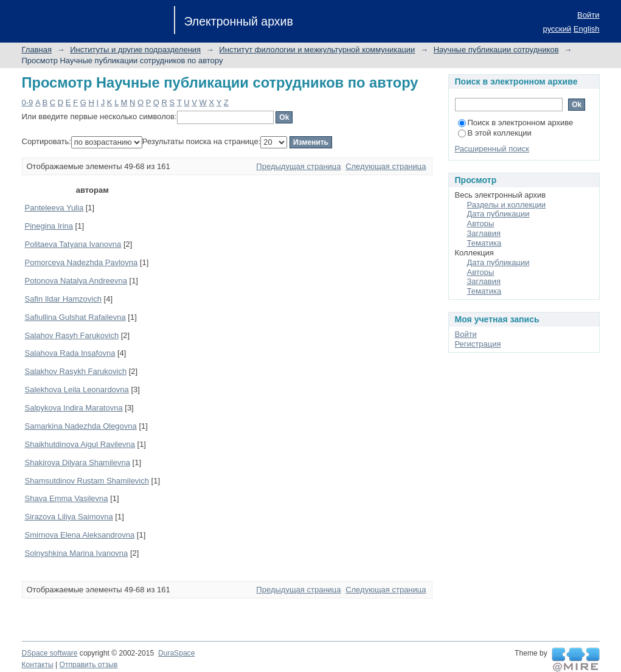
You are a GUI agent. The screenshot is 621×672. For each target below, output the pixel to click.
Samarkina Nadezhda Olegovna (81, 426)
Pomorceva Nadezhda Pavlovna (82, 262)
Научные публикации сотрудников (496, 50)
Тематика (484, 243)
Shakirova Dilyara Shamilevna (78, 462)
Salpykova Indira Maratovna (74, 408)
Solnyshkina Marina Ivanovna (77, 553)
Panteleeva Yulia (54, 208)
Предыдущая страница (298, 166)
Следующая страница (386, 166)
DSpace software (50, 653)
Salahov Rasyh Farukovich (72, 335)
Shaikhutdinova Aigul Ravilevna (80, 444)
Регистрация (478, 344)
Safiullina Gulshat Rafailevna (75, 317)
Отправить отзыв (89, 665)
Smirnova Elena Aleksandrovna (80, 535)
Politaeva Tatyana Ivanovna (73, 244)
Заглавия (484, 233)
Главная (37, 50)
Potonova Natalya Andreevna (76, 281)
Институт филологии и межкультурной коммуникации (317, 50)
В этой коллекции (495, 133)
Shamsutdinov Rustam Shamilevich (87, 481)
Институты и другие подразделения (135, 50)
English (587, 29)
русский (557, 29)
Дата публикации (498, 214)
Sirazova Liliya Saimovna (69, 517)
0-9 (28, 102)
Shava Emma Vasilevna (67, 498)
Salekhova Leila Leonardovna (77, 390)
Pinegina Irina (49, 226)
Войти (588, 15)
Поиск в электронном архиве (516, 123)
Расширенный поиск (492, 149)
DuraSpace (176, 653)
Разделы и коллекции (507, 205)
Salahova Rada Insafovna (70, 353)
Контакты (38, 665)
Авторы (481, 223)
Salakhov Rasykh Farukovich (76, 371)
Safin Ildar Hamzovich (63, 299)
